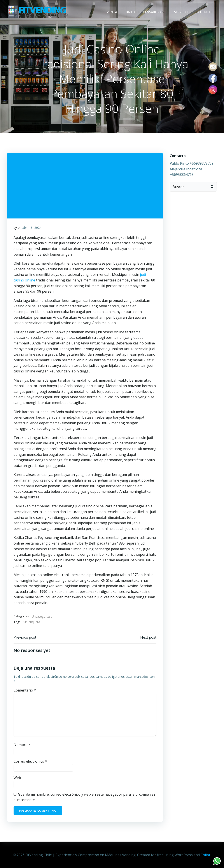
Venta (112, 12)
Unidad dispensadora (146, 12)
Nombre (22, 745)
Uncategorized (42, 617)
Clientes (206, 12)
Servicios (182, 12)
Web (17, 778)
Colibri (206, 855)
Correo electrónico (30, 762)
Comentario (25, 691)
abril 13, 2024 (32, 228)
